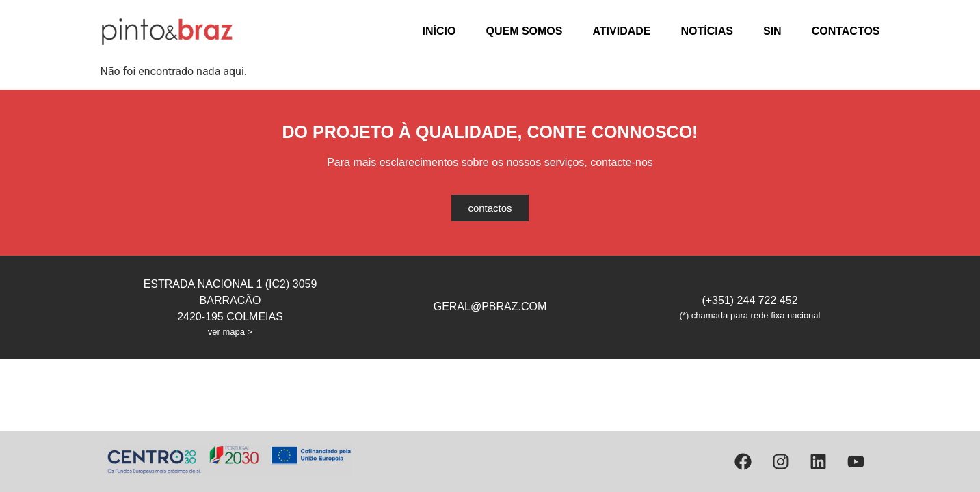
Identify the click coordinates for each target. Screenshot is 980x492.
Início (439, 31)
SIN (772, 31)
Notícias (707, 31)
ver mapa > (230, 332)
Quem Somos (524, 31)
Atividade (621, 31)
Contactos (846, 31)
